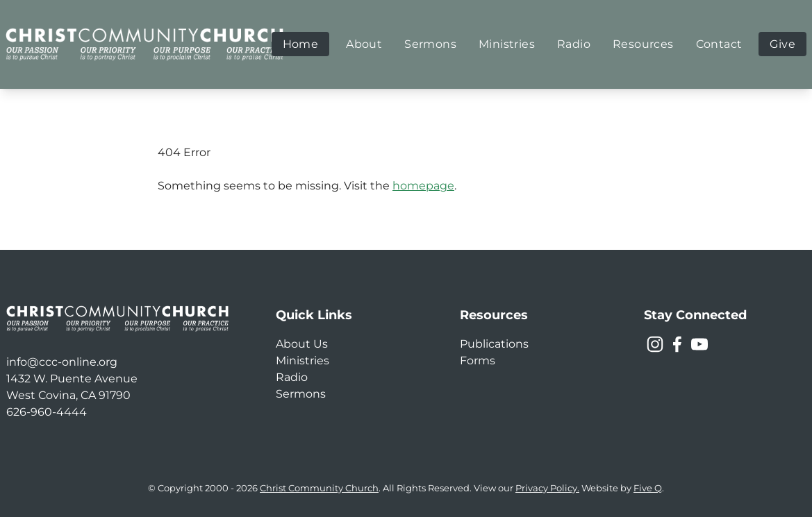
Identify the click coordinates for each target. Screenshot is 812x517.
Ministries (303, 361)
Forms (478, 361)
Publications (494, 344)
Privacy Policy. (547, 488)
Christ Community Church (319, 488)
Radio (292, 377)
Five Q (648, 488)
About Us (302, 344)
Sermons (301, 394)
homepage (423, 186)
